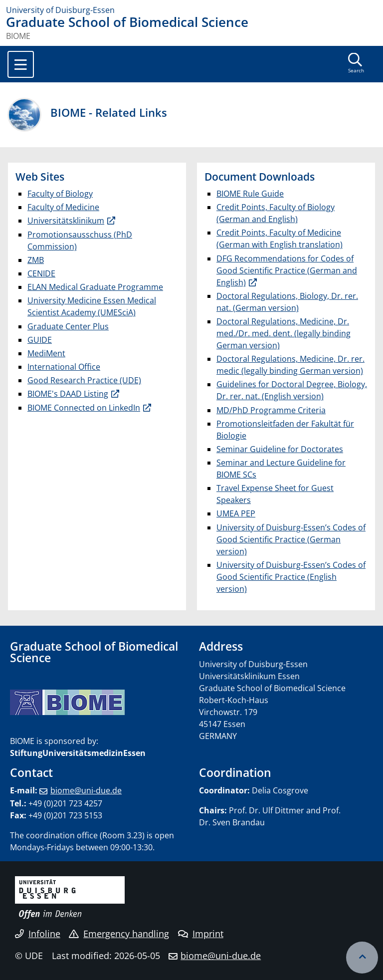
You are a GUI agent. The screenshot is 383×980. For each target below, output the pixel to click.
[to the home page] (191, 10)
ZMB (36, 260)
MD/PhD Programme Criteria (271, 410)
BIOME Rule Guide (250, 194)
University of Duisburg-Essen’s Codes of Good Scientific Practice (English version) (291, 577)
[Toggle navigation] (21, 64)
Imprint (201, 934)
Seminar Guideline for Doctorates (280, 449)
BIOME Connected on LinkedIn (84, 408)
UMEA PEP (236, 513)
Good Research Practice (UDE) (84, 380)
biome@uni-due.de (86, 790)
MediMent (46, 353)
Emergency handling (119, 934)
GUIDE (40, 340)
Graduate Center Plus (68, 326)
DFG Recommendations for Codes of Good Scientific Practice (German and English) (287, 270)
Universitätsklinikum (66, 221)
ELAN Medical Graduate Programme (95, 287)
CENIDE (41, 273)
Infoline (38, 934)
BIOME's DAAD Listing (68, 394)
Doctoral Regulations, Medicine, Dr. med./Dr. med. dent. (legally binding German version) (284, 333)
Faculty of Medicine (63, 207)
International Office (64, 367)
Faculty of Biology (60, 194)
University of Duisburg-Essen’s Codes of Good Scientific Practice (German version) (291, 539)
